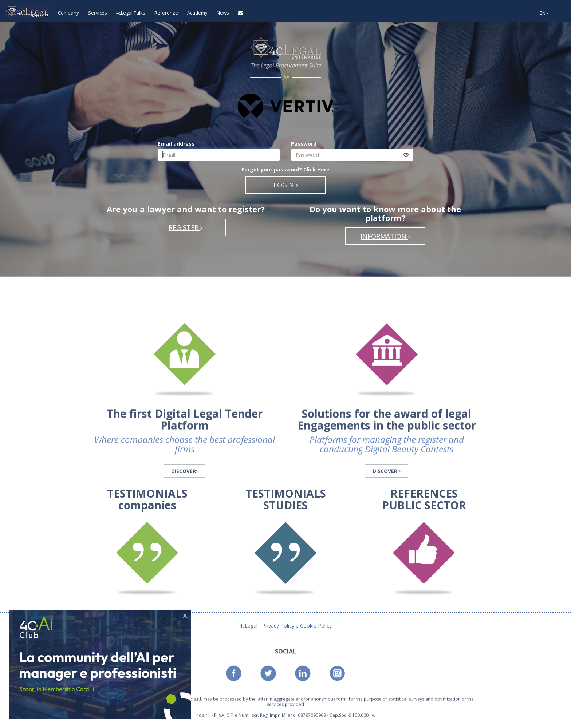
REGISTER (186, 227)
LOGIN (286, 185)
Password (304, 144)
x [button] (185, 614)
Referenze (166, 13)
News (223, 13)
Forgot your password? (286, 169)
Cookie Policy (316, 626)
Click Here (316, 169)
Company (68, 13)
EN (544, 13)
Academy (197, 13)
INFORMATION (385, 236)
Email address (176, 144)
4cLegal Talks (131, 13)
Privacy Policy (279, 626)
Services (98, 13)
